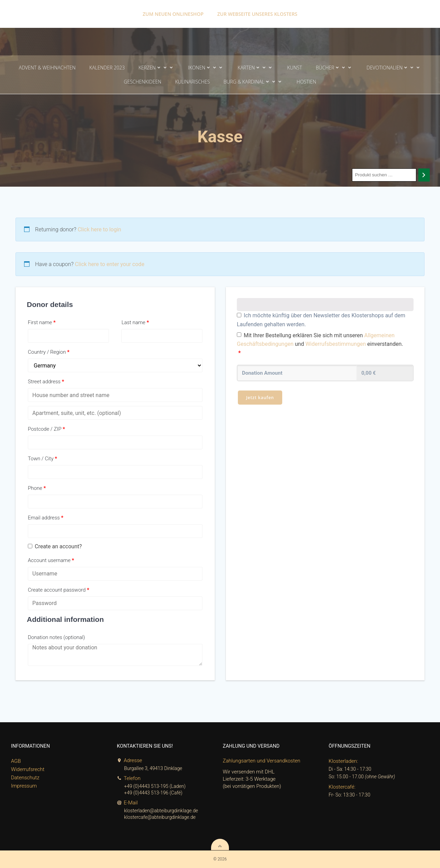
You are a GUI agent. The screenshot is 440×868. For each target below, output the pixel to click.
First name (42, 322)
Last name (135, 322)
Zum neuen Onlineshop (173, 14)
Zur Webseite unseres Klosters (257, 14)
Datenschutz (25, 778)
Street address (46, 382)
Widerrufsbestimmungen (335, 344)
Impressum (24, 786)
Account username (51, 560)
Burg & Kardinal (253, 82)
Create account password (59, 590)
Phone (37, 488)
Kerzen (156, 68)
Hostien (306, 82)
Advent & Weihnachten (47, 68)
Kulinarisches (192, 82)
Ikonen (206, 68)
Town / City (42, 459)
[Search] (424, 175)
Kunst (294, 68)
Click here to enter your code (110, 264)
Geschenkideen (142, 82)
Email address (46, 518)
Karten (255, 68)
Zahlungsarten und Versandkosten (262, 761)
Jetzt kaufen (260, 398)
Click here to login (100, 229)
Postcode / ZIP (46, 429)
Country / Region (49, 352)
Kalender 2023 (107, 68)
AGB (16, 761)
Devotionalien (394, 68)
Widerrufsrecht (28, 769)
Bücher (334, 68)
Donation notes (56, 637)
